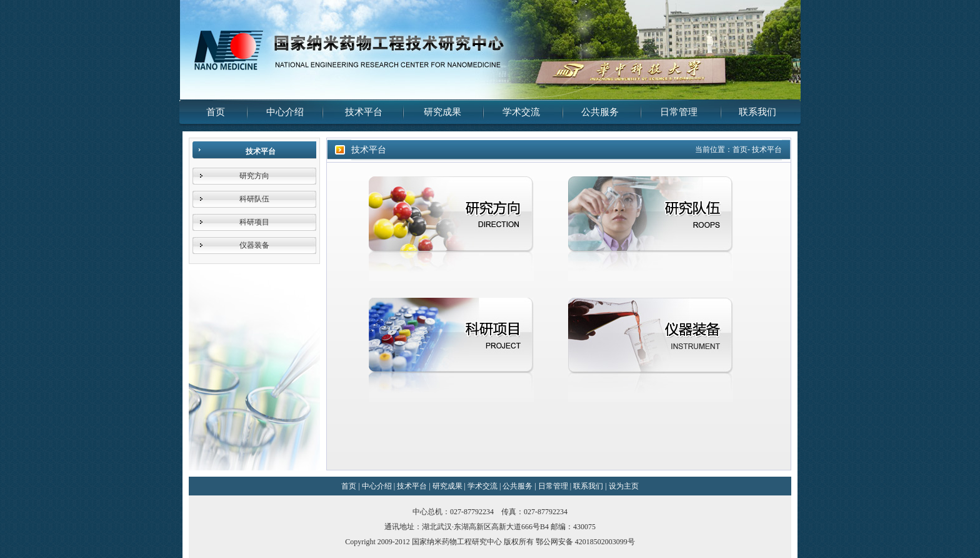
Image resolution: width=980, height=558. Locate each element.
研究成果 (442, 112)
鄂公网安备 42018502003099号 (585, 542)
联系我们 (757, 112)
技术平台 (364, 112)
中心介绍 (285, 112)
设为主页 (624, 486)
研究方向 (254, 176)
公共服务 (600, 112)
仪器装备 (254, 245)
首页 (216, 112)
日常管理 (679, 112)
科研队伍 (254, 199)
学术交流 (521, 112)
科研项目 (254, 222)
